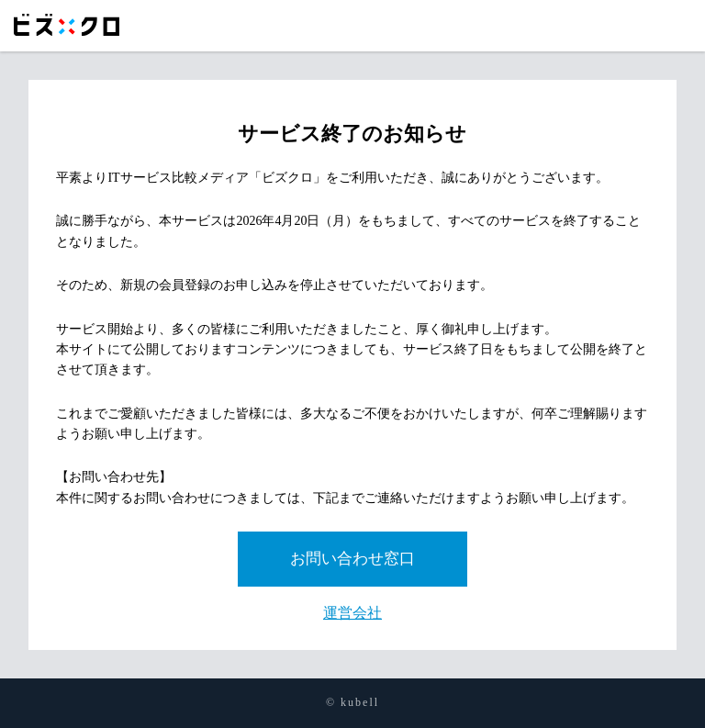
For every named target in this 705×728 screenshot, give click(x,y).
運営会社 (352, 613)
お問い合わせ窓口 (352, 559)
